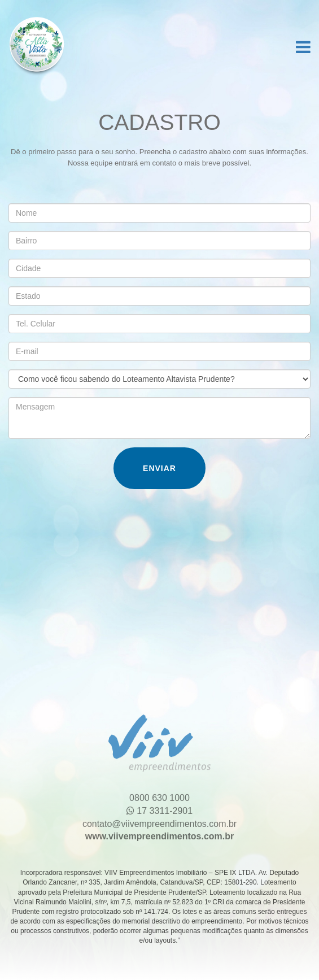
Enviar (159, 468)
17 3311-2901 (159, 808)
